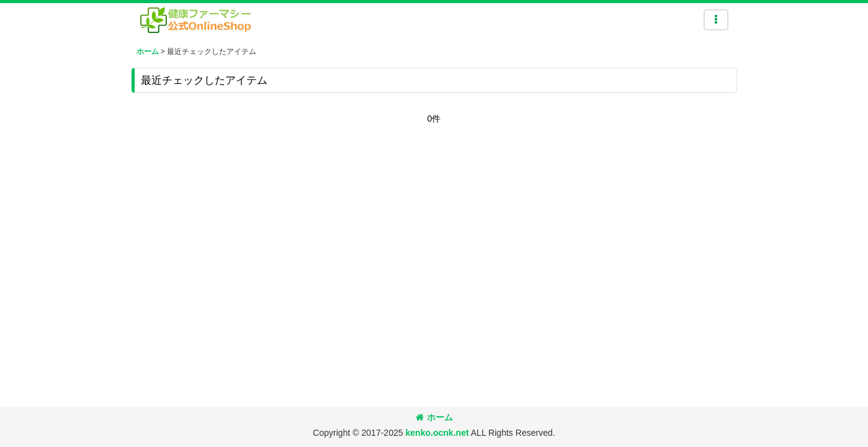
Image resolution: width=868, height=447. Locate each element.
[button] (716, 20)
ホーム (434, 417)
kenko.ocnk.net (437, 433)
